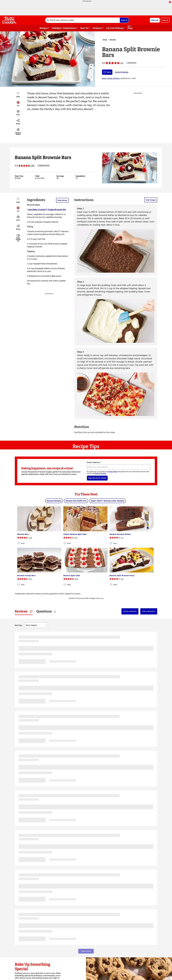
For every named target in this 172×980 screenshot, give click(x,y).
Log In (165, 20)
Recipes (113, 40)
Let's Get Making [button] (115, 28)
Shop (130, 28)
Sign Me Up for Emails (97, 478)
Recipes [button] (44, 28)
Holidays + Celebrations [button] (64, 28)
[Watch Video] (130, 168)
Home (105, 40)
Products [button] (97, 28)
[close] (170, 2)
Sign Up (155, 20)
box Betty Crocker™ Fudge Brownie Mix (47, 210)
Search (124, 20)
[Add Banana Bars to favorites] (19, 543)
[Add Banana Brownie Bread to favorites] (111, 543)
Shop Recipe (62, 200)
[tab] (24, 611)
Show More (86, 951)
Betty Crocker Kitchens (111, 78)
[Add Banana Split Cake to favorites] (65, 585)
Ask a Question (149, 611)
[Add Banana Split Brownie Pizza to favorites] (111, 585)
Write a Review (130, 611)
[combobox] (82, 20)
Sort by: (19, 625)
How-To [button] (84, 28)
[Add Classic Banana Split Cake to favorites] (65, 543)
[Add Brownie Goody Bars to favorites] (19, 585)
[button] (18, 104)
